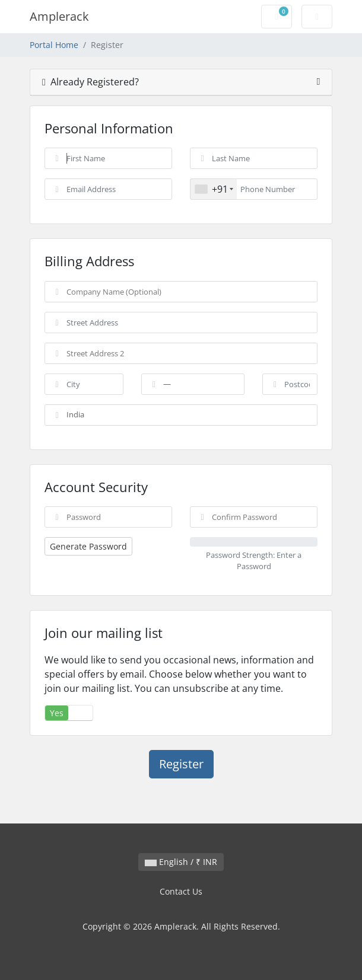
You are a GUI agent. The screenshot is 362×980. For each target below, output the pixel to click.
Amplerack (59, 16)
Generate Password (88, 546)
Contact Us (181, 891)
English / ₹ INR (181, 862)
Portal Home (54, 45)
